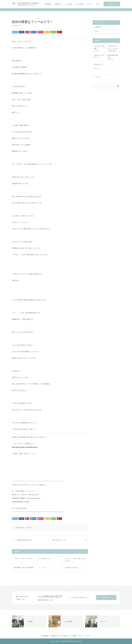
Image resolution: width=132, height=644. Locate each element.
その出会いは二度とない (72, 568)
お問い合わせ (112, 4)
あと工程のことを (44, 558)
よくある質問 (80, 4)
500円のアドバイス (99, 66)
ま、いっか (43, 568)
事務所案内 (48, 4)
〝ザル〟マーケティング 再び (23, 558)
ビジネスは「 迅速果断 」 (99, 47)
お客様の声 (58, 4)
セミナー (89, 4)
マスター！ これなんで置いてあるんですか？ (75, 560)
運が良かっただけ (99, 55)
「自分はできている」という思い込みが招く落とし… (113, 48)
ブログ (97, 4)
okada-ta (22, 528)
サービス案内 (68, 4)
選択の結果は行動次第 (113, 56)
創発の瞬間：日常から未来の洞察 (24, 568)
